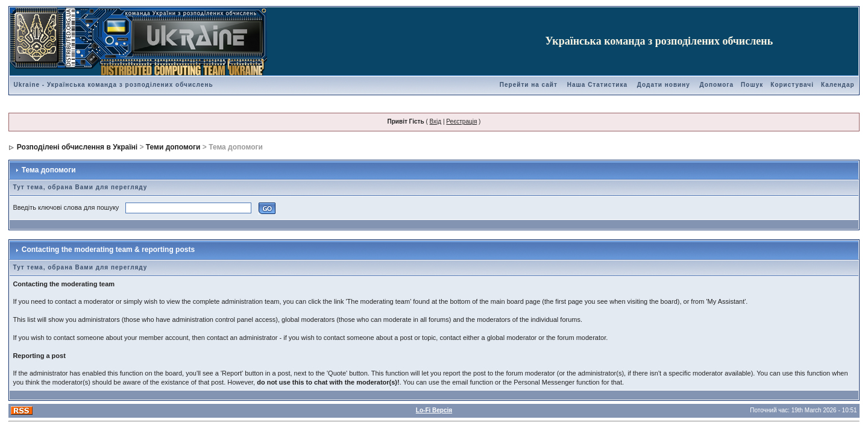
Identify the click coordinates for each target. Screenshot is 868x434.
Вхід (436, 121)
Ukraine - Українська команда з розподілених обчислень (113, 85)
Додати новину (664, 85)
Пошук (752, 85)
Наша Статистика (597, 85)
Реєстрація (461, 121)
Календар (838, 85)
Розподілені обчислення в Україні (77, 147)
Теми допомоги (173, 147)
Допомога (717, 85)
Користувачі (792, 85)
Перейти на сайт (529, 85)
